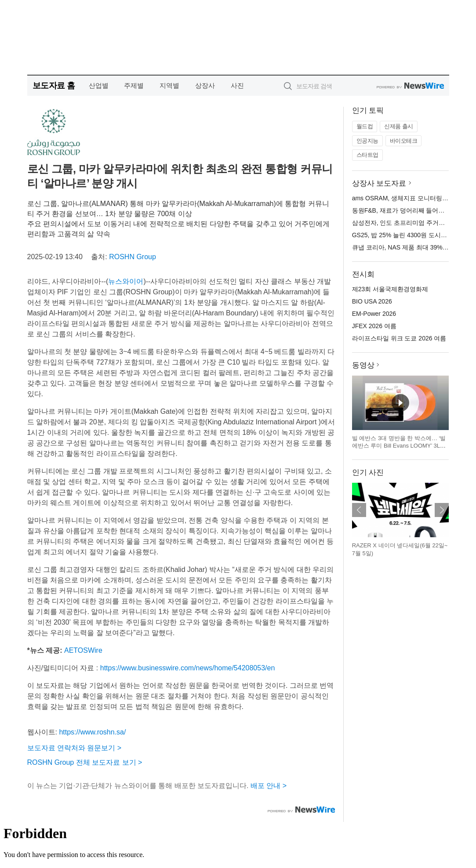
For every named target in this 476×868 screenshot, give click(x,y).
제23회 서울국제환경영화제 (390, 289)
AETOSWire (83, 650)
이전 (359, 510)
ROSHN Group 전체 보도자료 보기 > (85, 762)
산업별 (99, 85)
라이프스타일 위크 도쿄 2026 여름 (399, 338)
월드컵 (365, 126)
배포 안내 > (269, 786)
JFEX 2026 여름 (374, 326)
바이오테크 (404, 141)
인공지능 (367, 141)
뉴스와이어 (126, 281)
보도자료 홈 (54, 85)
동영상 (363, 365)
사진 (237, 85)
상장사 (205, 85)
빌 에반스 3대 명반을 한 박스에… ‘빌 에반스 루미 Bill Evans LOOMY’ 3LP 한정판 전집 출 (399, 446)
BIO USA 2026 (372, 301)
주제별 (134, 85)
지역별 (169, 85)
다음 (442, 510)
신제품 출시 (399, 126)
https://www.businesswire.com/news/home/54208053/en (188, 668)
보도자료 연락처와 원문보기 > (74, 748)
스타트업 (367, 155)
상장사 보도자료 (379, 183)
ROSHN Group (133, 257)
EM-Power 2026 (374, 314)
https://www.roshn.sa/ (92, 732)
